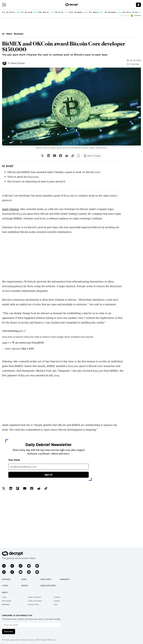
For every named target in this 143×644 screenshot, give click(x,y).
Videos (25, 586)
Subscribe (9, 631)
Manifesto (6, 604)
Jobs (56, 604)
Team (4, 597)
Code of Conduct (35, 601)
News (24, 579)
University (65, 579)
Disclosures (7, 601)
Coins (5, 586)
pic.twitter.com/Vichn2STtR (30, 343)
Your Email (14, 460)
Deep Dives (46, 579)
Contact (57, 597)
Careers (57, 601)
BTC (4, 12)
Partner (6, 579)
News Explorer (48, 586)
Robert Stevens (18, 63)
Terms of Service (34, 597)
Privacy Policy (33, 604)
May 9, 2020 (28, 349)
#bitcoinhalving (10, 331)
